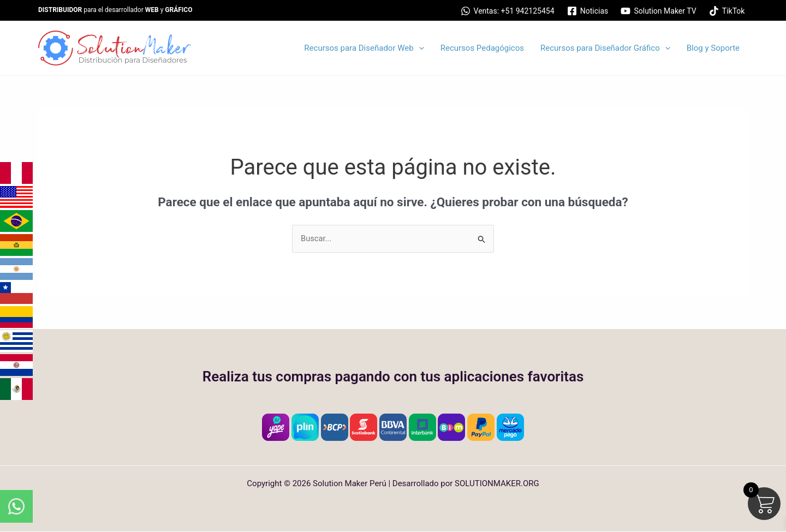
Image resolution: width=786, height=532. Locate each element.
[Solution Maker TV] (659, 11)
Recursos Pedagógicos (482, 48)
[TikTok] (727, 11)
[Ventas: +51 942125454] (507, 11)
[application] (419, 48)
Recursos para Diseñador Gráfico (605, 48)
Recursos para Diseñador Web (364, 48)
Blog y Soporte (713, 48)
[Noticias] (588, 11)
